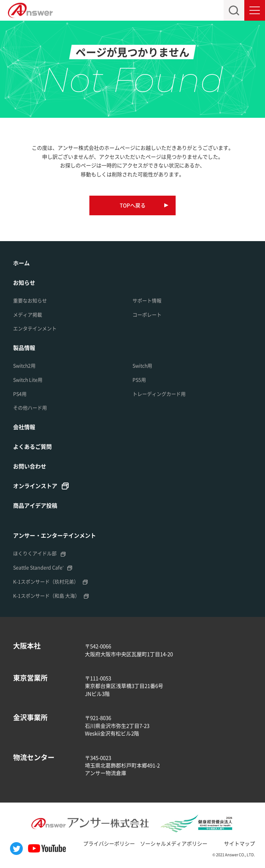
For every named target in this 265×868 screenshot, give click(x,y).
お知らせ (24, 282)
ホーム (21, 263)
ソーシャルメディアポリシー (174, 843)
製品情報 (24, 348)
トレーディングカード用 (159, 394)
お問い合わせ (30, 466)
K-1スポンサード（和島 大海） (46, 596)
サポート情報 (147, 300)
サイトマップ (239, 843)
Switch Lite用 (28, 380)
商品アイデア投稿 (35, 505)
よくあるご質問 (32, 446)
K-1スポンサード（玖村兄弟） (46, 581)
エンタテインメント (35, 328)
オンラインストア (35, 486)
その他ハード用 (30, 407)
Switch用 (142, 365)
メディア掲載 (28, 314)
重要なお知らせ (30, 300)
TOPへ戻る (133, 205)
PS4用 (20, 394)
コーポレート (147, 314)
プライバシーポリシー (109, 843)
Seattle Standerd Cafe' (38, 567)
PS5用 (139, 380)
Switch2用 (24, 365)
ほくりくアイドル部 (35, 553)
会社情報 (24, 427)
